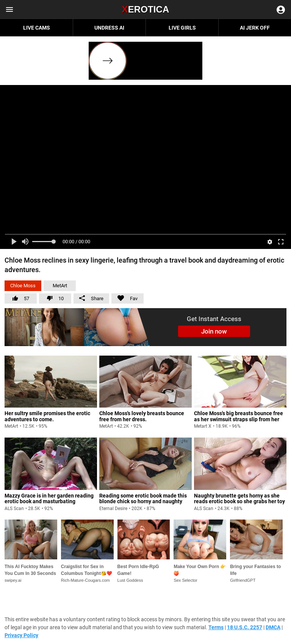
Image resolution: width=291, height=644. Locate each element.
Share (91, 298)
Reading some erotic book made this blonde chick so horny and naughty (143, 498)
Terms (216, 627)
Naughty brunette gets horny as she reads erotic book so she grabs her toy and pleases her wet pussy (239, 502)
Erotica (145, 9)
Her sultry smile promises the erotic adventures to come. (47, 416)
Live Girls (182, 28)
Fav (124, 297)
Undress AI (109, 28)
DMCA (273, 627)
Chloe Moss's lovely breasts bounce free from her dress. (142, 416)
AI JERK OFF (255, 28)
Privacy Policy (21, 635)
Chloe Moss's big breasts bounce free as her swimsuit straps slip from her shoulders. (239, 419)
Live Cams (37, 28)
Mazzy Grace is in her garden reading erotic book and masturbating (49, 498)
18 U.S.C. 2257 (245, 627)
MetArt (60, 286)
